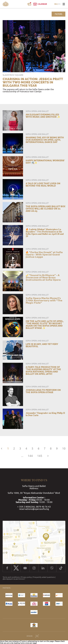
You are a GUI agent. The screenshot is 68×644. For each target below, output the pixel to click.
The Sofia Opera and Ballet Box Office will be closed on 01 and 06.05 (46, 209)
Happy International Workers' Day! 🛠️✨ (45, 162)
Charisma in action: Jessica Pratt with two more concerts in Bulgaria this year (33, 82)
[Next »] (48, 456)
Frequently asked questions (44, 577)
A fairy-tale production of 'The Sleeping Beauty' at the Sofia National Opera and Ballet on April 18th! (43, 371)
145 (40, 456)
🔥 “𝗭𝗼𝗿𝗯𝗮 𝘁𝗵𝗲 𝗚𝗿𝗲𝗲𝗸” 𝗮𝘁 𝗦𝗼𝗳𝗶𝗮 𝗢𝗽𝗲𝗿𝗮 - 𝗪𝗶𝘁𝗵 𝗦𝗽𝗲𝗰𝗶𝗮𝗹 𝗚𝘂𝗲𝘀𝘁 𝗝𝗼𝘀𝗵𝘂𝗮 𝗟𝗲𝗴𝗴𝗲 (44, 255)
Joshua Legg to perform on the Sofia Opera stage (43, 391)
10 (64, 449)
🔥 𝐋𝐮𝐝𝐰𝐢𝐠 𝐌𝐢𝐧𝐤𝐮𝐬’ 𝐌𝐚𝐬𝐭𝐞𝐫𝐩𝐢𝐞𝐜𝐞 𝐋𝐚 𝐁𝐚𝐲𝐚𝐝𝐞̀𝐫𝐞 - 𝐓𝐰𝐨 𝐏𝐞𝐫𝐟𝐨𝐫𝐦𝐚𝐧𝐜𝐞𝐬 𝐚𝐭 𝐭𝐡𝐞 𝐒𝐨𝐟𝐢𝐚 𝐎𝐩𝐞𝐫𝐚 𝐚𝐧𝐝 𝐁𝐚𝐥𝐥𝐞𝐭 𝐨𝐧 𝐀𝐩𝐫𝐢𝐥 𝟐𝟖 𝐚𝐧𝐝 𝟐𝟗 (45, 233)
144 (30, 456)
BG (56, 4)
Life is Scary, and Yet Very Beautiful (42, 345)
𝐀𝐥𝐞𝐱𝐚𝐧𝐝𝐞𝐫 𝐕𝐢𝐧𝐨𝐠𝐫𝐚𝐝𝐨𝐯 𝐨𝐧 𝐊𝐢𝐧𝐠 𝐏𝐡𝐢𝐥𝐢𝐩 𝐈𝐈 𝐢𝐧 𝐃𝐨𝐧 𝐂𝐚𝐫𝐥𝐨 (45, 414)
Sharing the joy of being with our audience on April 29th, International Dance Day (45, 140)
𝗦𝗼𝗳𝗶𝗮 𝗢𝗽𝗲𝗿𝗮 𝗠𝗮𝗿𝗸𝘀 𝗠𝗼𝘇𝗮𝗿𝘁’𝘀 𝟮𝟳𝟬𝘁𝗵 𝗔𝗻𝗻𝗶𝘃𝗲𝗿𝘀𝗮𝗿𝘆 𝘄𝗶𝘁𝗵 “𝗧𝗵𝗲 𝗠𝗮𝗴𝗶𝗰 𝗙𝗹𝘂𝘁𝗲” (44, 301)
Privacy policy (26, 577)
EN (59, 4)
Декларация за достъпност (14, 579)
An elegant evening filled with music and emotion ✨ (43, 116)
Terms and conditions (11, 577)
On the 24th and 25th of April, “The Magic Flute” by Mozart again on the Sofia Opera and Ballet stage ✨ (45, 325)
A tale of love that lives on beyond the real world (43, 185)
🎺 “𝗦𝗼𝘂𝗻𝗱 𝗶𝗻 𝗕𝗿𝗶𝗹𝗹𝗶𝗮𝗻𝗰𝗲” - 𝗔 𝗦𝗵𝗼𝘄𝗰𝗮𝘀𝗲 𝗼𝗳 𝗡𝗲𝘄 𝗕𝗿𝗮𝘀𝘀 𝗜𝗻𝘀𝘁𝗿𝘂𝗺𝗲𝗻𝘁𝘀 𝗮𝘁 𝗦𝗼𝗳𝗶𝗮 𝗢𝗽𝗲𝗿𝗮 (43, 278)
